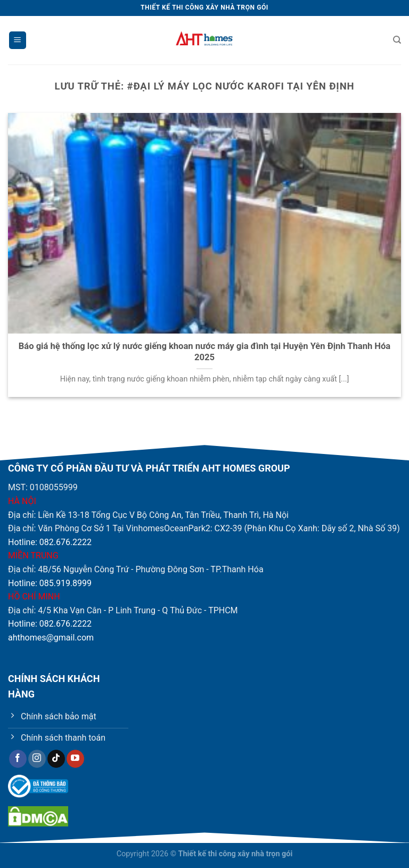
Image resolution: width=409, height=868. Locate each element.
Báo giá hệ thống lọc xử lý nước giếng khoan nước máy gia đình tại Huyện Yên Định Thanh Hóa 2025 (204, 352)
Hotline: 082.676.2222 (50, 542)
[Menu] (18, 40)
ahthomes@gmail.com (51, 638)
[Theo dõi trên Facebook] (18, 759)
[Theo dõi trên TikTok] (56, 759)
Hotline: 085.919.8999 (50, 583)
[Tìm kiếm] (397, 40)
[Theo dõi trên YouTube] (75, 759)
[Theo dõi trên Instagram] (37, 759)
